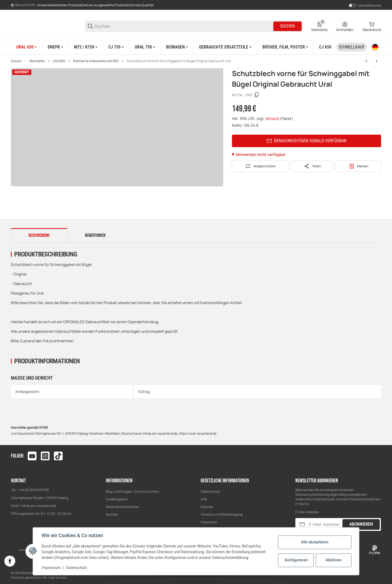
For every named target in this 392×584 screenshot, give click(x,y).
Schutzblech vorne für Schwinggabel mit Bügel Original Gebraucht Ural (179, 61)
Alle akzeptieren (315, 542)
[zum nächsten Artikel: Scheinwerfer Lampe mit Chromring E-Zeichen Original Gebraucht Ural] (376, 61)
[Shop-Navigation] (23, 5)
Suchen (287, 26)
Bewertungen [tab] (95, 235)
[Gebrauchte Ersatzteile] (225, 47)
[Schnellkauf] (352, 47)
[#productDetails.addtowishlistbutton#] (358, 166)
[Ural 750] (145, 47)
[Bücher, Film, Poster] (285, 47)
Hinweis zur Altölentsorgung (222, 514)
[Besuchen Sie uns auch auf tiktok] (58, 456)
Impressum (209, 522)
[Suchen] (183, 26)
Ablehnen (334, 560)
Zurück (16, 61)
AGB (204, 499)
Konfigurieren (296, 560)
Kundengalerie (117, 499)
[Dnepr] (55, 47)
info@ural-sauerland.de (39, 506)
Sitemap (207, 507)
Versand (272, 118)
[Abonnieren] (302, 524)
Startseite (37, 61)
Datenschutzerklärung (312, 494)
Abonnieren (361, 524)
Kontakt (112, 514)
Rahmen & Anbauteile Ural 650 (96, 61)
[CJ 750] (116, 47)
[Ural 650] (27, 47)
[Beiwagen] (177, 47)
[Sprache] (375, 47)
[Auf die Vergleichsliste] (260, 166)
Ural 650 (59, 61)
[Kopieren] (257, 95)
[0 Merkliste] (319, 26)
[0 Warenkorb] (372, 26)
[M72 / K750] (86, 47)
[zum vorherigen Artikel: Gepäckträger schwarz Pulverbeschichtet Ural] (366, 61)
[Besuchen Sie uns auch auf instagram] (45, 456)
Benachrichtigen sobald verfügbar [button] (307, 141)
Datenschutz (210, 491)
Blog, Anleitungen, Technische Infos (132, 491)
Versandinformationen (122, 507)
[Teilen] (312, 166)
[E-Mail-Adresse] (325, 524)
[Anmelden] (345, 26)
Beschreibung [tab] (39, 235)
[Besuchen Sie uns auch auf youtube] (32, 456)
